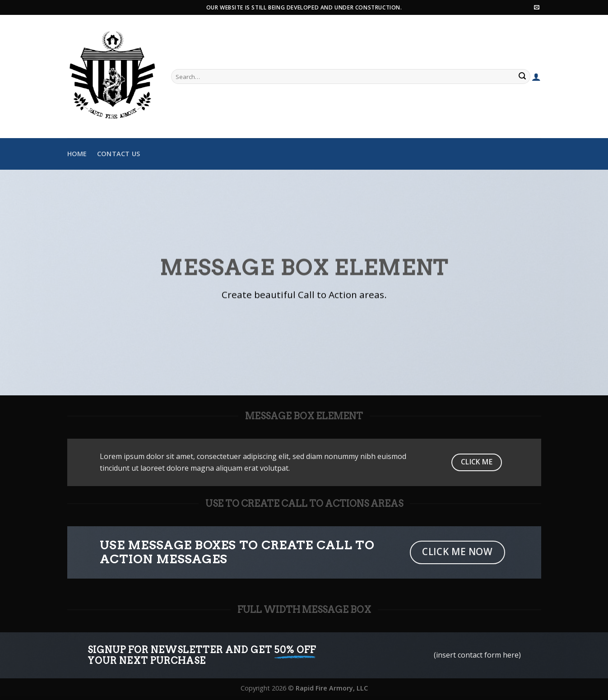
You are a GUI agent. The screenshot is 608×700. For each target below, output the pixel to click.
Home (77, 154)
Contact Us (119, 154)
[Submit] (522, 77)
